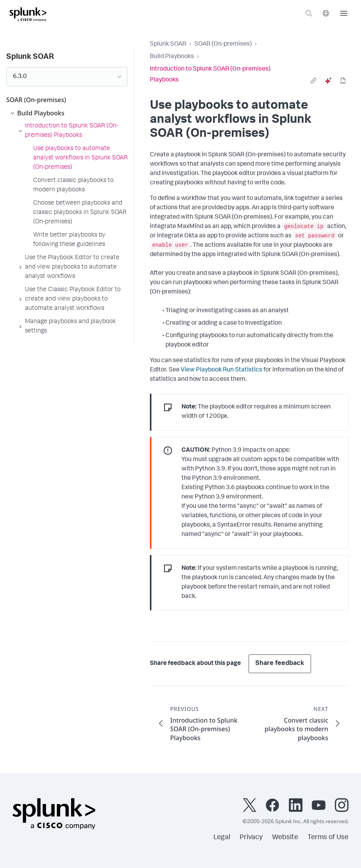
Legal (222, 838)
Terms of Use (328, 838)
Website (285, 838)
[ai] (328, 81)
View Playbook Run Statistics (221, 370)
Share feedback (280, 664)
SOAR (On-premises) (223, 44)
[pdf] (343, 81)
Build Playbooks (172, 57)
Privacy (251, 838)
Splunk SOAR (168, 44)
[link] (313, 81)
